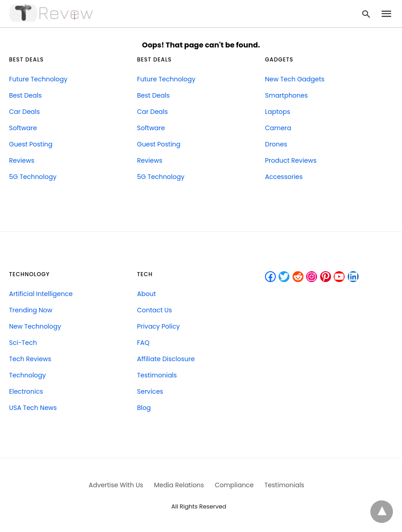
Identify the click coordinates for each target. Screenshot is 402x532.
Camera (278, 128)
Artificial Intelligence (41, 294)
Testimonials (157, 375)
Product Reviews (291, 160)
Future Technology (38, 79)
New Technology (35, 326)
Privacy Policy (158, 326)
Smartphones (286, 95)
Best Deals (25, 95)
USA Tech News (33, 408)
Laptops (278, 112)
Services (150, 391)
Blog (144, 408)
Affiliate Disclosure (166, 359)
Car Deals (24, 112)
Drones (276, 144)
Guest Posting (31, 144)
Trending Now (31, 310)
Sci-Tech (23, 343)
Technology (27, 375)
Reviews (22, 160)
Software (23, 128)
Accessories (284, 177)
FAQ (143, 343)
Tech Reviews (30, 359)
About (147, 294)
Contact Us (154, 310)
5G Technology (33, 177)
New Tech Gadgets (295, 79)
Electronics (26, 391)
